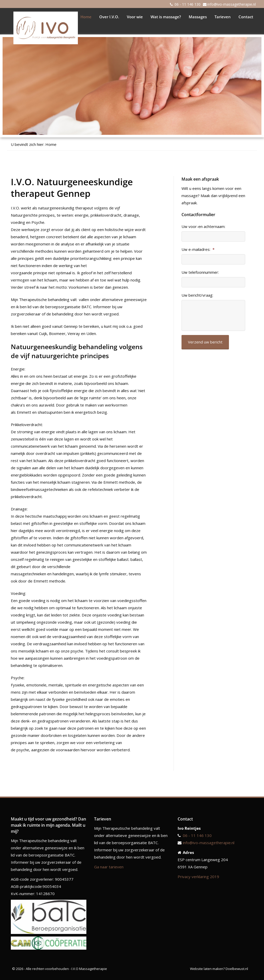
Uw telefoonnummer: (200, 272)
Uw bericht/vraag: (197, 295)
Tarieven (223, 17)
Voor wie (135, 17)
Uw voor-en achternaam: (203, 227)
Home (86, 17)
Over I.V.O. (109, 17)
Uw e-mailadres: (198, 249)
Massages (198, 17)
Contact (246, 17)
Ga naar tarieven (109, 867)
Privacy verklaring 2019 (198, 877)
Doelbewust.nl (237, 969)
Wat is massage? (166, 17)
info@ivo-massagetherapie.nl (232, 4)
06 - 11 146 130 (188, 4)
